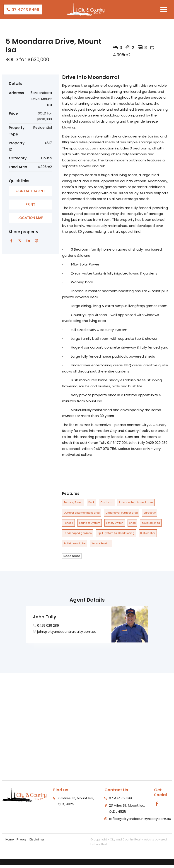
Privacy (22, 839)
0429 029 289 (48, 625)
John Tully (45, 617)
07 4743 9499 (23, 10)
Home (10, 839)
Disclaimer (37, 839)
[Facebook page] (157, 804)
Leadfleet (101, 844)
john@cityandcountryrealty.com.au (67, 632)
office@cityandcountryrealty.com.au (140, 819)
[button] (30, 205)
